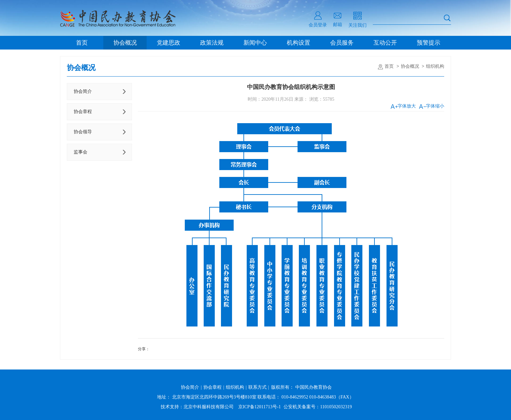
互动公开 (385, 43)
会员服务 (342, 43)
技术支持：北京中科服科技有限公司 (197, 407)
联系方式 (257, 387)
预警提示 (429, 43)
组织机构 (435, 66)
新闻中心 (255, 43)
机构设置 (299, 43)
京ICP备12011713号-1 (260, 407)
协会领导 (83, 132)
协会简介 (83, 91)
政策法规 (212, 43)
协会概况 (125, 43)
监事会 (80, 152)
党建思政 (168, 43)
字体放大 (403, 106)
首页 (82, 43)
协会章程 (83, 112)
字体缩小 (432, 106)
